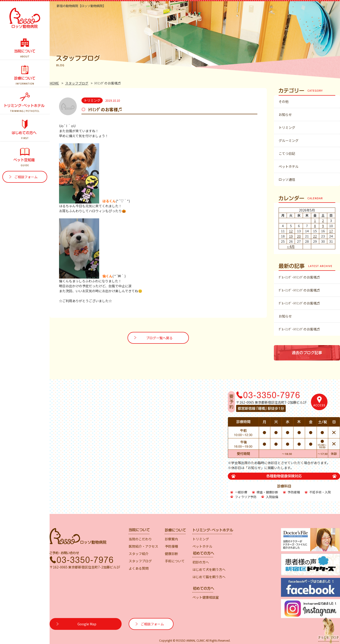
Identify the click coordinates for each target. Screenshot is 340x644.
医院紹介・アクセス (143, 546)
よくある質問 (139, 568)
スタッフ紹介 (139, 554)
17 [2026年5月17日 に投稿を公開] (331, 231)
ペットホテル (289, 166)
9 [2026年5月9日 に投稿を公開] (323, 226)
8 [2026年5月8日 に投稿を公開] (315, 226)
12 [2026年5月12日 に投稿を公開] (291, 231)
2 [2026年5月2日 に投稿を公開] (323, 220)
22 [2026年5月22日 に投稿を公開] (315, 236)
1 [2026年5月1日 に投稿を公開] (315, 220)
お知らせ (285, 114)
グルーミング (289, 140)
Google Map (87, 624)
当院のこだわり (140, 539)
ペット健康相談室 (206, 597)
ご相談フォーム (26, 177)
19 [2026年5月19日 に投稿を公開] (291, 236)
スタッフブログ (77, 83)
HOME (54, 83)
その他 (284, 102)
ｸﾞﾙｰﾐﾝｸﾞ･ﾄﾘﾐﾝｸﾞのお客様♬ (299, 277)
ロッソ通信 (287, 179)
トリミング (287, 127)
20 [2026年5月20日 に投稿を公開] (299, 236)
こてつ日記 (287, 153)
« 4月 (291, 246)
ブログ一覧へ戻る (159, 338)
